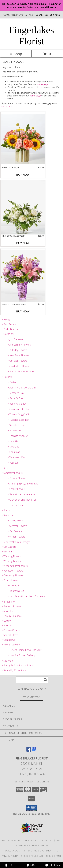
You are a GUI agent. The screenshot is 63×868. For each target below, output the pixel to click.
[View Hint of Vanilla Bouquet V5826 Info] (23, 207)
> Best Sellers (9, 324)
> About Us (7, 611)
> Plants (6, 510)
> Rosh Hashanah (17, 404)
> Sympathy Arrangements (21, 494)
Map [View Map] (31, 865)
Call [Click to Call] (10, 865)
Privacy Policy (10, 856)
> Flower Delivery (11, 645)
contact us (7, 106)
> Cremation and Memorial (22, 500)
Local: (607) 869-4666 (31, 774)
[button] (32, 808)
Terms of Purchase (32, 856)
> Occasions (8, 334)
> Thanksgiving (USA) (18, 436)
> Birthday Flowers (17, 350)
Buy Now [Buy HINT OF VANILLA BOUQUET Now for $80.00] (23, 243)
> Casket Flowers (16, 489)
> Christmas (14, 452)
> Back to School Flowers (21, 371)
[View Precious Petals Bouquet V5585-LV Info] (23, 276)
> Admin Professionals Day (22, 388)
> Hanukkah (14, 441)
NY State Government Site (43, 851)
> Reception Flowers (12, 571)
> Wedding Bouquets (12, 561)
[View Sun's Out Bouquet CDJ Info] (23, 139)
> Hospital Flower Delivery (21, 655)
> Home (6, 320)
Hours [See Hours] (53, 865)
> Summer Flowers (17, 526)
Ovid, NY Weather (15, 851)
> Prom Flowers (10, 580)
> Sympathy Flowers (12, 473)
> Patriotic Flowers (11, 606)
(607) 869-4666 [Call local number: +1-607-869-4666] (52, 15)
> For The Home (16, 505)
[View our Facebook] (29, 751)
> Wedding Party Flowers (15, 566)
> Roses (6, 468)
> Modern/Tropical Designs (16, 542)
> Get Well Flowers (17, 361)
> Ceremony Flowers (12, 575)
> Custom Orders (11, 630)
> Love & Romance (12, 616)
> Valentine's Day (16, 457)
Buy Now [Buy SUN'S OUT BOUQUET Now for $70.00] (23, 175)
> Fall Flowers (15, 531)
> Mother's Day (16, 393)
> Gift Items (8, 552)
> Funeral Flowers (17, 478)
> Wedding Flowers (12, 556)
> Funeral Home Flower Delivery (24, 650)
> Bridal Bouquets (11, 329)
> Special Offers (10, 635)
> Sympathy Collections (14, 670)
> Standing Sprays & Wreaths (23, 484)
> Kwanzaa (13, 447)
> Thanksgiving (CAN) (18, 414)
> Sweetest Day (16, 425)
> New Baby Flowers (18, 355)
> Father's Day (15, 398)
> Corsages (13, 586)
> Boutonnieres (16, 591)
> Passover (13, 463)
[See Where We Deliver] (31, 697)
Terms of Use (54, 856)
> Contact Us (8, 640)
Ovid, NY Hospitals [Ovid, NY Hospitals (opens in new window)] (42, 840)
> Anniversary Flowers (19, 345)
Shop (16, 54)
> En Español (8, 602)
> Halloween (14, 430)
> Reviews (7, 625)
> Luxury (6, 621)
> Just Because (15, 339)
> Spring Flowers (16, 521)
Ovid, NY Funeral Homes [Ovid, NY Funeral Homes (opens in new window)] (15, 840)
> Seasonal (7, 515)
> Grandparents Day (18, 409)
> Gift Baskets (9, 547)
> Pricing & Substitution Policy (17, 665)
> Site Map (7, 661)
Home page (43, 84)
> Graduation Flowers (19, 366)
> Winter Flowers (16, 537)
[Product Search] (32, 680)
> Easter (12, 382)
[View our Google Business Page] (34, 751)
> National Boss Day (18, 420)
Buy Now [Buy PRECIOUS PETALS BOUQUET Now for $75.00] (23, 311)
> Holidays (7, 377)
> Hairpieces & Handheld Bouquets (26, 596)
